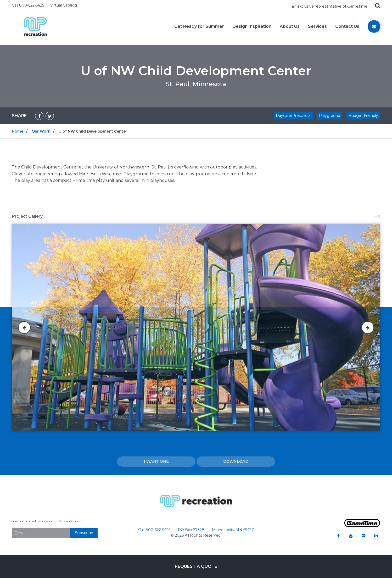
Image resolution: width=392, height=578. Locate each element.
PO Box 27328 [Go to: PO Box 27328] (192, 530)
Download (236, 461)
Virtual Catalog (64, 5)
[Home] (35, 26)
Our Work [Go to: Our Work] (41, 131)
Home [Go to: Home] (18, 131)
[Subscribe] (84, 533)
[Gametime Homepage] (362, 526)
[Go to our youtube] (351, 536)
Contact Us (347, 26)
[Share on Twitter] (50, 116)
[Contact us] (374, 26)
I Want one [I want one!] (156, 461)
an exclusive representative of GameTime (330, 6)
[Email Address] (41, 533)
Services (317, 26)
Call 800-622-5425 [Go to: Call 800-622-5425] (155, 530)
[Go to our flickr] (363, 536)
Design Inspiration (252, 26)
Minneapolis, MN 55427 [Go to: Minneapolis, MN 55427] (233, 530)
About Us (290, 26)
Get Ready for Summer (199, 26)
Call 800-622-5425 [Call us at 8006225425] (28, 5)
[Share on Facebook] (39, 116)
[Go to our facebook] (338, 536)
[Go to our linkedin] (376, 536)
